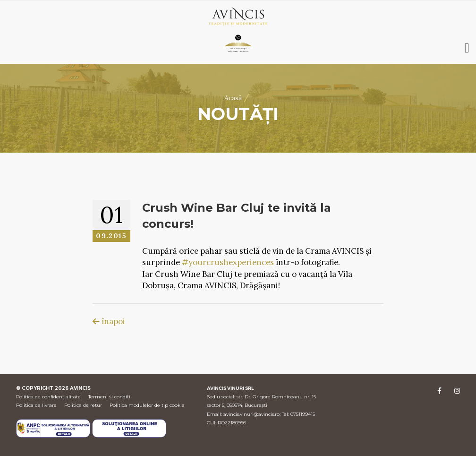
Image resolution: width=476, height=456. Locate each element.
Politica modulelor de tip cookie (147, 405)
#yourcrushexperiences (228, 262)
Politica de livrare (36, 405)
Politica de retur (83, 405)
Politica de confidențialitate (48, 397)
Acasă (233, 98)
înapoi (109, 321)
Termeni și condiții (110, 397)
